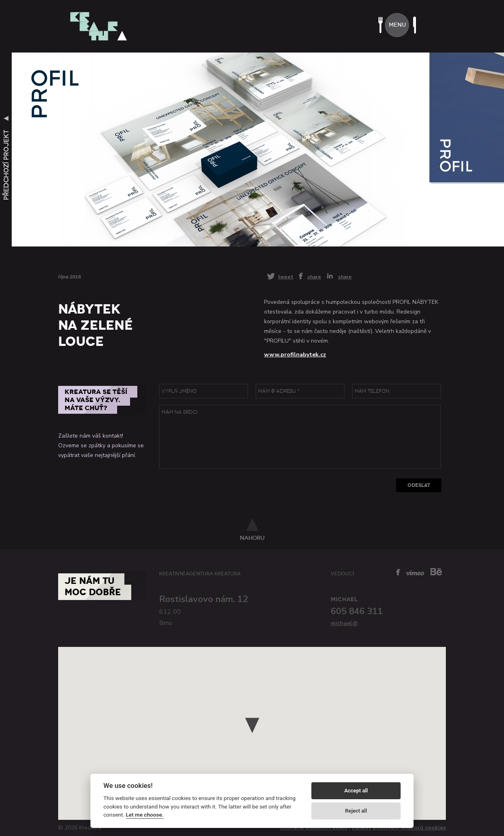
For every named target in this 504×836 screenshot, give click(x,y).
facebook (398, 572)
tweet (286, 277)
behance (436, 572)
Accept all (356, 791)
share (314, 276)
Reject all (356, 811)
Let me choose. (145, 815)
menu (397, 25)
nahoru (252, 538)
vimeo (415, 573)
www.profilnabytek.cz (295, 355)
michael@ (344, 623)
